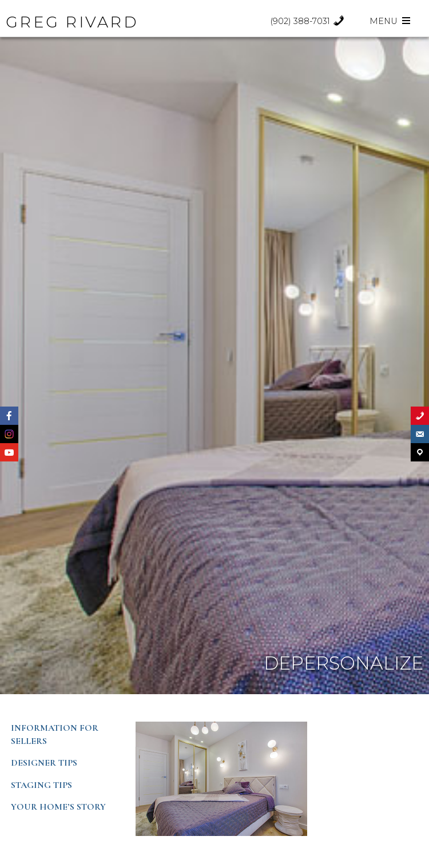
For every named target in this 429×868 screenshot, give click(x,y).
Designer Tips (44, 763)
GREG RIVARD (72, 22)
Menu (391, 21)
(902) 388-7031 (307, 21)
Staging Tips (41, 785)
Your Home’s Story (58, 807)
